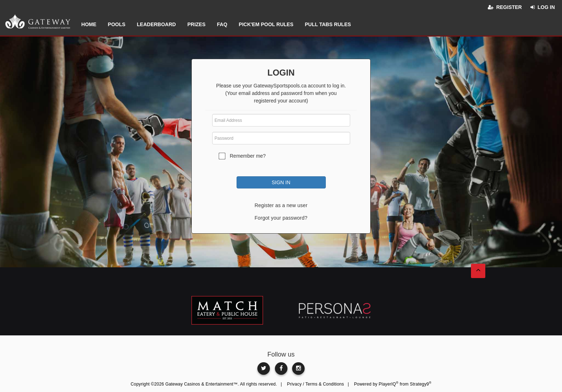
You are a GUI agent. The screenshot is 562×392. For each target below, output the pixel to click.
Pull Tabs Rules (328, 24)
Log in (546, 7)
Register (509, 7)
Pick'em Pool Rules (266, 24)
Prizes (197, 24)
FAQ (222, 24)
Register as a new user (281, 205)
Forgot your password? (281, 218)
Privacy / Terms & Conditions (316, 384)
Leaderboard (156, 24)
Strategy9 (421, 384)
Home (89, 24)
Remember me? (248, 156)
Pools (117, 24)
